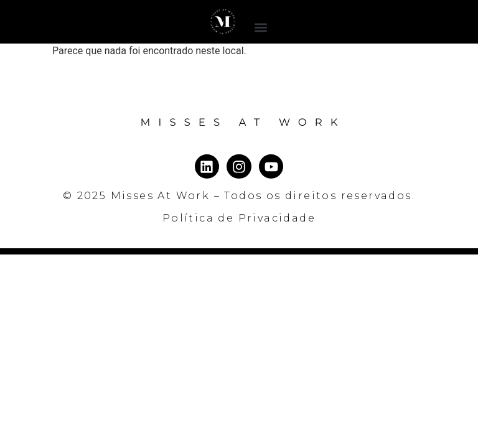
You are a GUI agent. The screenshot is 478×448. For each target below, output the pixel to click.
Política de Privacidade (239, 218)
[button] (261, 27)
